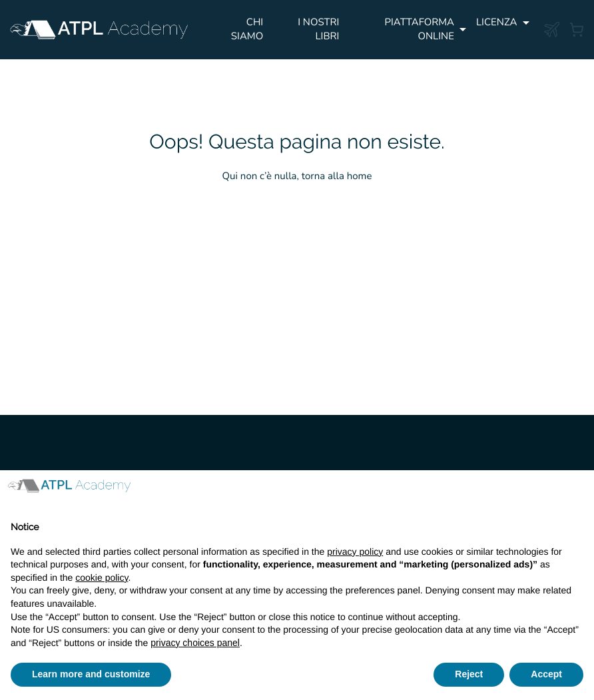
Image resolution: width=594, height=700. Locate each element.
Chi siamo (247, 30)
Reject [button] (469, 674)
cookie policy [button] (102, 577)
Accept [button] (546, 674)
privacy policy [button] (355, 551)
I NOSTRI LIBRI (318, 30)
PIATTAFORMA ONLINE (420, 30)
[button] (577, 492)
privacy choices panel (195, 643)
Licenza (497, 23)
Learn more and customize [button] (91, 674)
